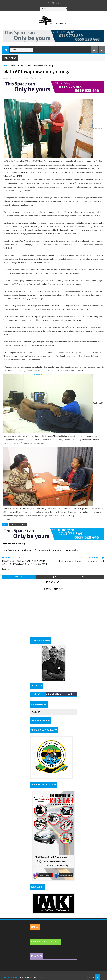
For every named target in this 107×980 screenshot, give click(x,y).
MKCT (101, 977)
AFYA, (35, 78)
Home (6, 66)
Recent (38, 694)
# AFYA (13, 524)
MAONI (69, 694)
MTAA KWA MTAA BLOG (11, 977)
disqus (53, 577)
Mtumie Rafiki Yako (14, 544)
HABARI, (41, 78)
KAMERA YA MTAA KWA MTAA (45, 942)
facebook (87, 577)
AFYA (13, 66)
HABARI (21, 66)
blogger (19, 577)
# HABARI (22, 524)
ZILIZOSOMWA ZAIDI (53, 694)
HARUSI (35, 927)
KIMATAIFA (37, 956)
